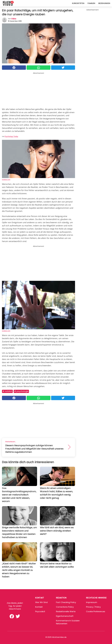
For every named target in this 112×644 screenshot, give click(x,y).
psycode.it (40, 611)
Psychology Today (11, 136)
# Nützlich (7, 391)
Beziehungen (104, 3)
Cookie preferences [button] (96, 611)
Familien (91, 3)
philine (14, 19)
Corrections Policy (65, 607)
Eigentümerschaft (65, 616)
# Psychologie (21, 391)
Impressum (92, 602)
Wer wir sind (41, 602)
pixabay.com (6, 179)
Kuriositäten (78, 3)
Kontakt (39, 607)
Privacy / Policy (93, 607)
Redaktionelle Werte (66, 611)
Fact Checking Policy (66, 602)
